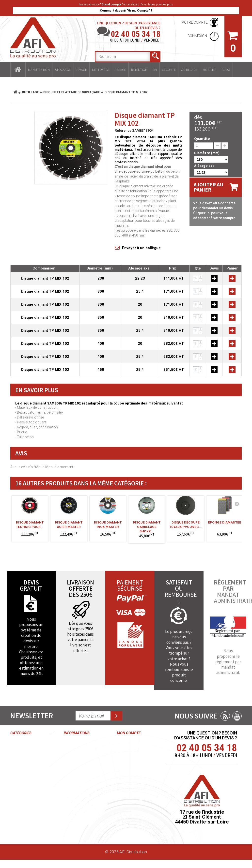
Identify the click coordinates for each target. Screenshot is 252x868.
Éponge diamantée (225, 522)
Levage (81, 70)
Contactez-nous (78, 742)
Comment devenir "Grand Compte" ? (126, 11)
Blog (226, 70)
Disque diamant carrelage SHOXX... (147, 525)
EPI (155, 70)
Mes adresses (130, 779)
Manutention (39, 70)
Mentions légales (79, 793)
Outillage (189, 70)
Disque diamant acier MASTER (69, 524)
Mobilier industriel (26, 824)
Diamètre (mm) (207, 153)
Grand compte (77, 784)
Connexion (198, 36)
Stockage (63, 70)
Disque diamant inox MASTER (108, 524)
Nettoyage (101, 70)
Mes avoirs (127, 770)
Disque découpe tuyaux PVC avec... (186, 524)
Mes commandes (128, 745)
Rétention (139, 70)
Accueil (18, 70)
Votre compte (195, 22)
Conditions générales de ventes (75, 756)
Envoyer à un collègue (141, 248)
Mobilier (209, 70)
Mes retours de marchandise (131, 759)
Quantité (202, 139)
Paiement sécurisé (72, 819)
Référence (123, 131)
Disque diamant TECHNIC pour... (30, 524)
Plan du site (74, 831)
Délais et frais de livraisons (79, 805)
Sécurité (169, 70)
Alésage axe (205, 166)
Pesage (120, 70)
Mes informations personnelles (128, 793)
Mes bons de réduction (129, 810)
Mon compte (129, 733)
